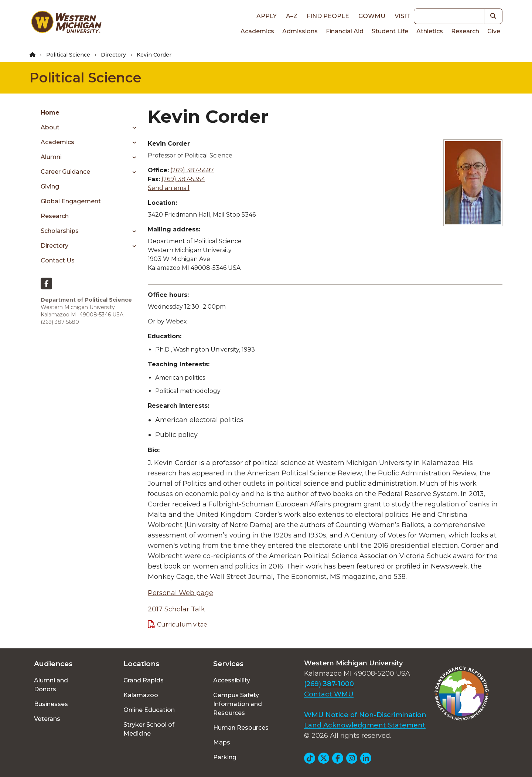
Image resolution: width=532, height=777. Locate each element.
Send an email (169, 188)
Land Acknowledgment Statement (365, 725)
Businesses (51, 704)
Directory (113, 55)
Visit (402, 16)
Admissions (300, 31)
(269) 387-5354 (183, 179)
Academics (257, 31)
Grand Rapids (144, 680)
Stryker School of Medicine (149, 729)
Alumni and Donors (51, 685)
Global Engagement (71, 201)
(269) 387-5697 (192, 170)
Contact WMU (329, 694)
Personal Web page (180, 593)
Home (50, 113)
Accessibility (232, 680)
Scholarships (60, 231)
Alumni (51, 157)
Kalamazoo (141, 695)
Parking (225, 757)
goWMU (372, 16)
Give (494, 31)
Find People (328, 16)
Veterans (47, 719)
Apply (267, 16)
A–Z (292, 16)
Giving (50, 186)
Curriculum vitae (182, 625)
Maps (222, 742)
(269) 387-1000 (329, 684)
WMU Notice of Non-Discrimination (365, 715)
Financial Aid (345, 31)
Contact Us (58, 260)
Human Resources (241, 728)
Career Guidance (65, 172)
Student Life (390, 31)
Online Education (149, 710)
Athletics (430, 31)
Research (465, 31)
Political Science (68, 55)
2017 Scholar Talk (176, 609)
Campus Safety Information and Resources (238, 704)
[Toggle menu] (132, 128)
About (50, 127)
